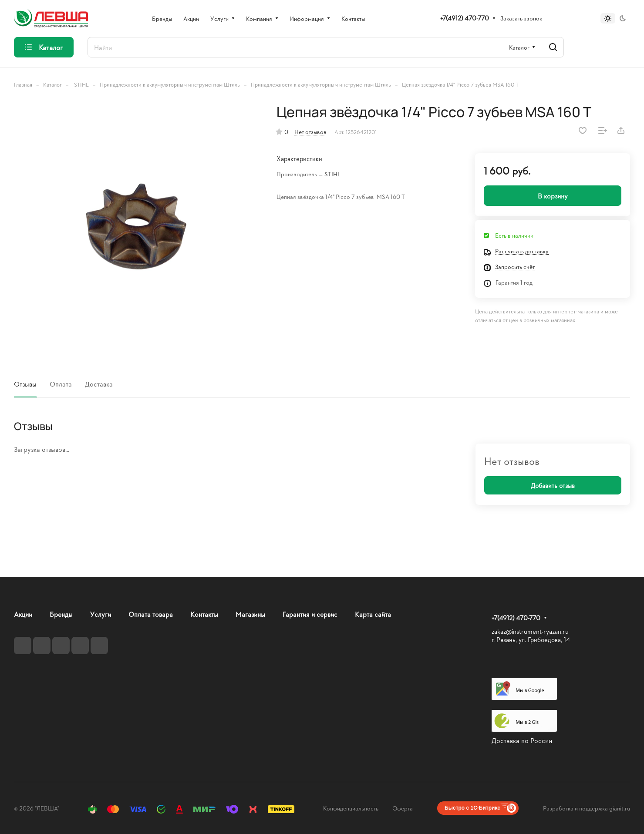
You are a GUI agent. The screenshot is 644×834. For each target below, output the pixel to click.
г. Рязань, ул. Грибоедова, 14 (531, 640)
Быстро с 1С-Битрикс (472, 808)
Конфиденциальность (351, 808)
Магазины (250, 614)
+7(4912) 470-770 (465, 18)
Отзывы (25, 384)
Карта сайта (373, 614)
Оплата (61, 384)
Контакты (204, 614)
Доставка (99, 384)
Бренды (61, 614)
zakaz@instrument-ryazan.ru (530, 631)
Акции (23, 614)
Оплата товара (151, 614)
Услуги (101, 614)
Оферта (403, 808)
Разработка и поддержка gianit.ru (587, 808)
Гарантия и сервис (310, 614)
